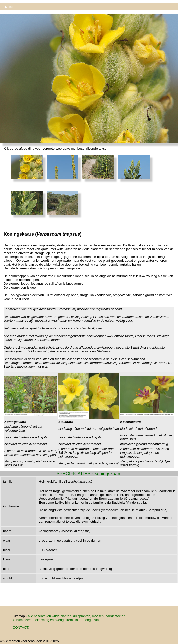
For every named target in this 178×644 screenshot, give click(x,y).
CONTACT (20, 628)
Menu (9, 7)
